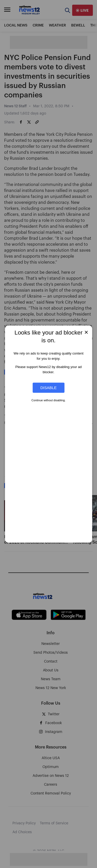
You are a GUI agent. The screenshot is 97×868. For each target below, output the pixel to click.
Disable (48, 388)
